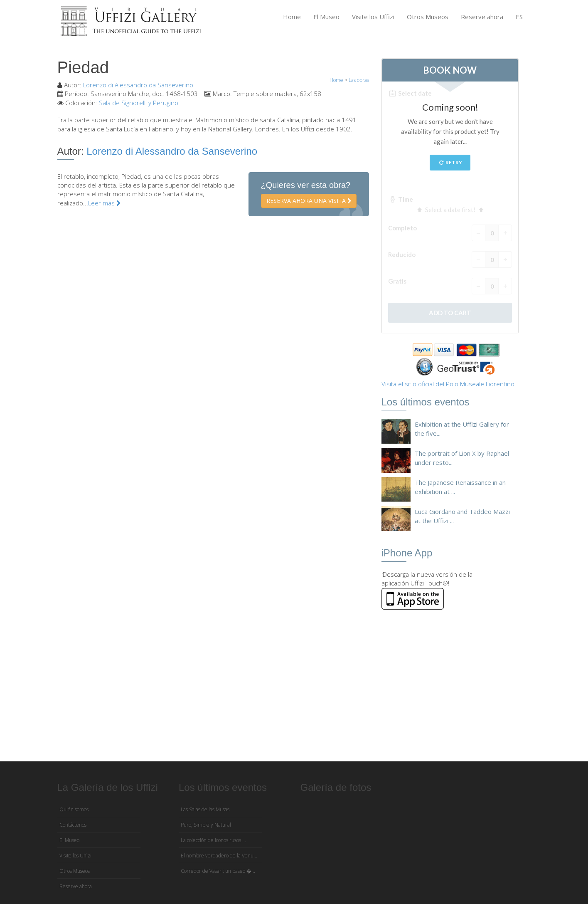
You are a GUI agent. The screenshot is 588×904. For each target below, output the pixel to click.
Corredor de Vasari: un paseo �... (218, 871)
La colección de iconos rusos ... (213, 840)
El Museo (326, 17)
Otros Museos (428, 17)
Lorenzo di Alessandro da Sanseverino (138, 85)
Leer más (104, 203)
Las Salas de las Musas (205, 809)
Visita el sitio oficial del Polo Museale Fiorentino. (449, 384)
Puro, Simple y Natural (206, 825)
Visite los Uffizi (373, 17)
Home (292, 17)
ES (519, 17)
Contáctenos (73, 825)
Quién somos (74, 809)
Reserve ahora (482, 17)
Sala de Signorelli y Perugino (139, 103)
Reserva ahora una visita (309, 201)
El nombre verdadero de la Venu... (219, 856)
